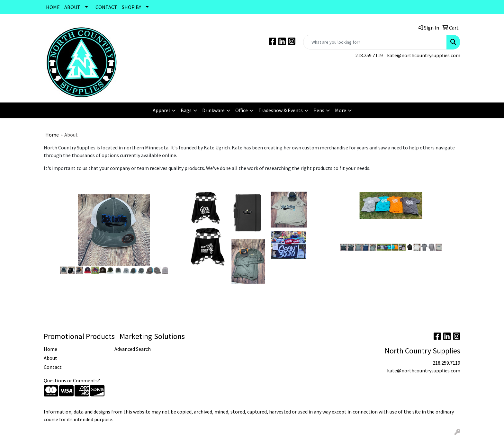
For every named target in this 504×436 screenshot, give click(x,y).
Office (242, 110)
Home (52, 135)
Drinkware (213, 110)
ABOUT (72, 7)
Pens (319, 110)
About (50, 358)
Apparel (161, 110)
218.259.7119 (369, 55)
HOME (53, 7)
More (341, 110)
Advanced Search (133, 349)
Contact (53, 367)
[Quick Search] (375, 42)
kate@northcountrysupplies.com (424, 55)
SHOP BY (131, 7)
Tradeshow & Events (281, 110)
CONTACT (106, 7)
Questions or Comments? (72, 380)
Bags (186, 110)
